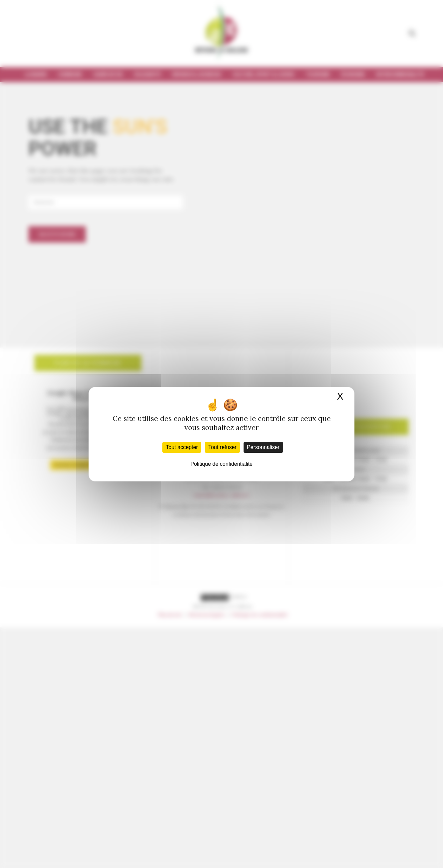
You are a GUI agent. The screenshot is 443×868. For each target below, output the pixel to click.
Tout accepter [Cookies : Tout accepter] (182, 447)
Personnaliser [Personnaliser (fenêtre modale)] (263, 447)
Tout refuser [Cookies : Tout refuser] (222, 447)
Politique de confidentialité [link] (221, 464)
